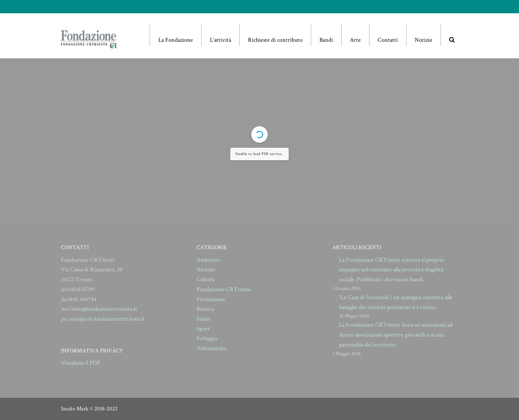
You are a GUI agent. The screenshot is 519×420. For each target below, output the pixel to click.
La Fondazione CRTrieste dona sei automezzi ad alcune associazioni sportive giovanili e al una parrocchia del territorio (396, 335)
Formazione (211, 299)
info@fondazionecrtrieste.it (105, 309)
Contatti (388, 40)
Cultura (206, 279)
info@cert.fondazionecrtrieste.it (107, 319)
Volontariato (212, 348)
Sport (203, 329)
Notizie (424, 40)
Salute (204, 319)
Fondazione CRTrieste (224, 289)
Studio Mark (75, 409)
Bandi (326, 40)
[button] (452, 35)
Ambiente (209, 260)
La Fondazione (176, 40)
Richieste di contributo (275, 40)
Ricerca (205, 309)
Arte (355, 40)
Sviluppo (207, 338)
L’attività (220, 40)
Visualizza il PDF (81, 363)
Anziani (206, 269)
